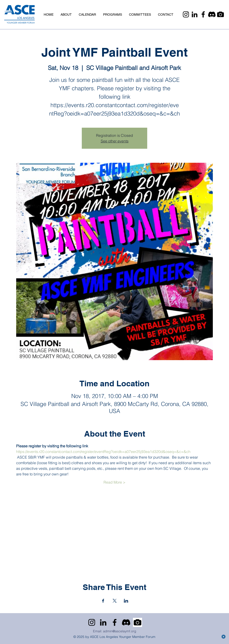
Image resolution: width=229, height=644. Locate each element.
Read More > (114, 482)
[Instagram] (186, 14)
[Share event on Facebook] (103, 601)
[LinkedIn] (195, 14)
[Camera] (220, 14)
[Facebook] (203, 14)
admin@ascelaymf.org (120, 631)
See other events (115, 141)
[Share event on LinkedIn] (126, 601)
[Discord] (212, 14)
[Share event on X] (115, 601)
